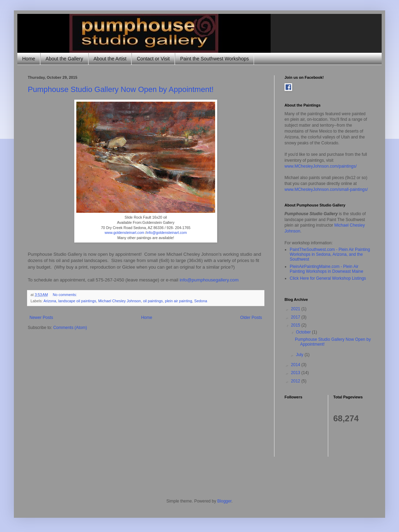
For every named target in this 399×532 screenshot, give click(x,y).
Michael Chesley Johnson (120, 301)
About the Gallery (64, 59)
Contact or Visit (153, 59)
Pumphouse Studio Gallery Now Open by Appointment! (121, 89)
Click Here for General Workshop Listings (328, 278)
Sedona (201, 301)
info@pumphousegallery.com (209, 280)
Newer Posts (41, 318)
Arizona (50, 301)
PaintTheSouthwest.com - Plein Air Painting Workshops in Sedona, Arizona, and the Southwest (330, 255)
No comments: (65, 295)
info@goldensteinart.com (167, 233)
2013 (296, 373)
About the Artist (110, 59)
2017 (296, 317)
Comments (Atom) (70, 328)
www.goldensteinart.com (124, 233)
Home (29, 59)
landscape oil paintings (77, 301)
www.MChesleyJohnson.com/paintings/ (321, 166)
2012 (296, 381)
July (300, 355)
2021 (296, 309)
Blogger (224, 501)
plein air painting (179, 301)
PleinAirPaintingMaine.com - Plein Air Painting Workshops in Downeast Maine (326, 269)
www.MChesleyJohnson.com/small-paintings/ (326, 189)
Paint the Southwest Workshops (214, 59)
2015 (296, 325)
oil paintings (153, 301)
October (304, 332)
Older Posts (251, 318)
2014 (296, 365)
